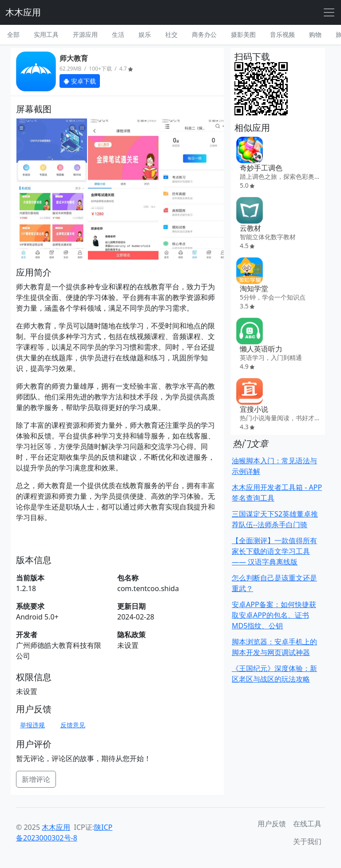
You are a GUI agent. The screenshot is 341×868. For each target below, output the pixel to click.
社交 (171, 34)
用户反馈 (272, 824)
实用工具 (46, 34)
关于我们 (307, 841)
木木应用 (23, 12)
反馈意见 (73, 725)
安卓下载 (80, 81)
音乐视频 (282, 34)
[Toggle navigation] (329, 12)
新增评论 (36, 779)
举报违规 (32, 725)
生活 (118, 34)
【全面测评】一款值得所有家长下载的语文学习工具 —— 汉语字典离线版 (274, 551)
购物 (315, 34)
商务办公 (204, 34)
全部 (13, 34)
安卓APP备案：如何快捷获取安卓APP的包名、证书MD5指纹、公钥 (274, 615)
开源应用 (85, 34)
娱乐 (145, 34)
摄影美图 (243, 34)
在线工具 (307, 824)
